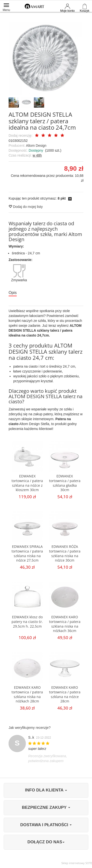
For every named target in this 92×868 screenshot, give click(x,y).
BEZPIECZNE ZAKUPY (46, 807)
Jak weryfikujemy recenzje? (30, 728)
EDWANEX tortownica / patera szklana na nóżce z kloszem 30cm (27, 483)
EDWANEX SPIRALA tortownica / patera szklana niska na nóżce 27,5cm (27, 553)
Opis (13, 293)
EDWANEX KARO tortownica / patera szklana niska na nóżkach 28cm (27, 694)
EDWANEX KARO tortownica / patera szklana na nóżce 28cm (65, 694)
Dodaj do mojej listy (26, 207)
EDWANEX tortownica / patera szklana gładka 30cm (65, 483)
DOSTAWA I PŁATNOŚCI (46, 825)
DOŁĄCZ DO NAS (46, 842)
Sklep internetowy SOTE (77, 863)
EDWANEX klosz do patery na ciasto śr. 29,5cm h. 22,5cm (27, 622)
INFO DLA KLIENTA (46, 790)
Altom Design (36, 146)
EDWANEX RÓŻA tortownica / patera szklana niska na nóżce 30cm (65, 553)
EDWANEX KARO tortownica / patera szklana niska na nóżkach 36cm (65, 624)
